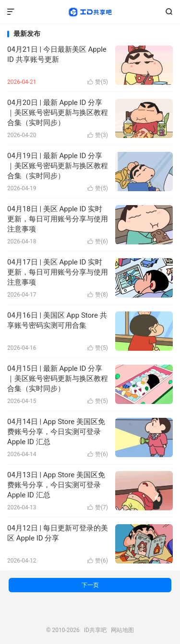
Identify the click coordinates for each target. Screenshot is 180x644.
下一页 (90, 585)
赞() (98, 82)
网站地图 (122, 630)
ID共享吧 (90, 12)
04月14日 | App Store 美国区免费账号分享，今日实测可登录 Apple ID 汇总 (56, 432)
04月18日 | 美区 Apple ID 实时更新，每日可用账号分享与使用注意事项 (58, 219)
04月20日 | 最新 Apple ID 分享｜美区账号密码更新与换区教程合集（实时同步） (58, 113)
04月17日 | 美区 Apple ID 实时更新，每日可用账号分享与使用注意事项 (58, 272)
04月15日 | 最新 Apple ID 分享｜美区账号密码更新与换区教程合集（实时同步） (58, 379)
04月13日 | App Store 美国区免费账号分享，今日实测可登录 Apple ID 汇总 (56, 485)
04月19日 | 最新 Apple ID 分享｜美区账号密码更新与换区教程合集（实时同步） (58, 166)
